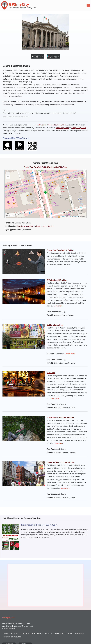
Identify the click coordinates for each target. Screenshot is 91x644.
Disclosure (80, 633)
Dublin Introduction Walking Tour (61, 463)
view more (58, 306)
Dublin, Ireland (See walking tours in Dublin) (35, 226)
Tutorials (25, 633)
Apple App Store (62, 128)
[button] (8, 173)
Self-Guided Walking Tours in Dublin (52, 125)
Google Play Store (79, 128)
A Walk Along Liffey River (57, 280)
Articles (48, 633)
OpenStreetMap (73, 217)
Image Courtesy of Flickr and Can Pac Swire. (16, 117)
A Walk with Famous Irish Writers (60, 418)
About (6, 633)
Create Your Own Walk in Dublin (60, 250)
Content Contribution (13, 637)
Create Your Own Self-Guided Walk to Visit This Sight (45, 167)
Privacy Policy (60, 633)
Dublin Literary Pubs (55, 325)
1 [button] (45, 192)
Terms (71, 633)
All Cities (15, 633)
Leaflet (63, 217)
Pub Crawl (51, 373)
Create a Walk (37, 633)
